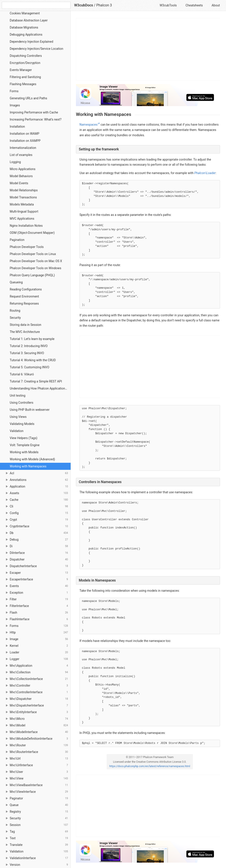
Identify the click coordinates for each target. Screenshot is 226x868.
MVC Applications (22, 219)
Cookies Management (25, 13)
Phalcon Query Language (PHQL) (32, 275)
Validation (17, 431)
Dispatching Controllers (26, 56)
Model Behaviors (21, 176)
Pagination (17, 240)
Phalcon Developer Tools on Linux (33, 254)
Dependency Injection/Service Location (36, 49)
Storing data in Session (25, 325)
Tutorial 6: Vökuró (22, 374)
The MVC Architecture (25, 332)
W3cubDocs (84, 5)
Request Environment (24, 296)
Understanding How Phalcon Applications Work (40, 388)
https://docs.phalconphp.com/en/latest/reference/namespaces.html (150, 766)
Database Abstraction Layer (29, 20)
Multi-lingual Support (24, 211)
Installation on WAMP (24, 134)
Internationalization (23, 148)
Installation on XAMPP (25, 141)
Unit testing (18, 396)
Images (15, 105)
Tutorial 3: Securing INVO (27, 353)
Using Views (18, 417)
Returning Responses (24, 303)
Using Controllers (22, 403)
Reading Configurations (26, 289)
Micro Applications (23, 169)
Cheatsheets (194, 5)
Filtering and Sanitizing (25, 77)
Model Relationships (24, 190)
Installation (17, 127)
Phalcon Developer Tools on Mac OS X (36, 261)
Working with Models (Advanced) (32, 459)
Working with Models (24, 452)
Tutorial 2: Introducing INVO (29, 346)
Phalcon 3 (104, 5)
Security (15, 318)
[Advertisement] (148, 49)
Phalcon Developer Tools (27, 247)
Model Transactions (23, 197)
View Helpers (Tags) (24, 438)
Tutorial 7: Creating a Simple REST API (36, 381)
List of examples (21, 155)
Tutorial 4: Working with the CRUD (33, 360)
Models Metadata (22, 204)
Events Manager (21, 70)
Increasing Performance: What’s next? (36, 119)
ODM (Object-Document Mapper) (32, 233)
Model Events (19, 183)
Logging (15, 162)
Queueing (16, 282)
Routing (15, 311)
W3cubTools (168, 5)
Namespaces (89, 125)
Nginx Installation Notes (26, 226)
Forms (14, 91)
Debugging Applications (26, 35)
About (216, 5)
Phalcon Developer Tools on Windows (35, 268)
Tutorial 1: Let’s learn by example (32, 339)
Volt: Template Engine (25, 445)
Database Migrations (24, 27)
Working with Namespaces (28, 466)
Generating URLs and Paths (28, 98)
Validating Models (22, 424)
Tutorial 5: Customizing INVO (29, 367)
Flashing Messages (23, 84)
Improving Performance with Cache (34, 112)
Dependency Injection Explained (31, 42)
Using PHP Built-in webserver (30, 410)
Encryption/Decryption (25, 63)
